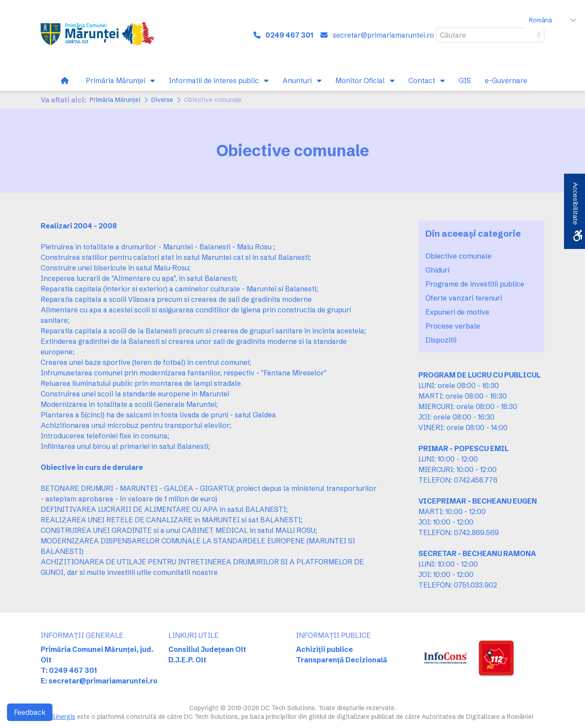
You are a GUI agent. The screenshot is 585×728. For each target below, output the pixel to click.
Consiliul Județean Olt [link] (207, 649)
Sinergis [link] (63, 717)
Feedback (30, 712)
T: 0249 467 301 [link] (69, 670)
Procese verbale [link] (453, 326)
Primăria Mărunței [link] (115, 100)
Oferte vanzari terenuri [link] (464, 298)
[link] (97, 35)
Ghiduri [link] (437, 270)
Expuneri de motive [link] (457, 312)
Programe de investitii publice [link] (475, 284)
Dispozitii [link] (441, 340)
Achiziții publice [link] (324, 649)
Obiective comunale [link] (458, 256)
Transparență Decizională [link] (342, 660)
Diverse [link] (162, 100)
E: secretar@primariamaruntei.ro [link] (99, 681)
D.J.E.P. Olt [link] (187, 660)
